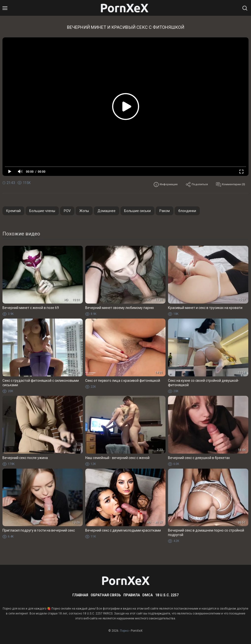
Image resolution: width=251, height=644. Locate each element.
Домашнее (107, 211)
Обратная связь (106, 595)
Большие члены (42, 211)
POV (67, 211)
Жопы (84, 211)
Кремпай (13, 211)
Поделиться (188, 184)
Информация (152, 184)
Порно (124, 631)
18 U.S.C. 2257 (167, 595)
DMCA (148, 595)
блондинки (187, 211)
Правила (132, 595)
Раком (165, 211)
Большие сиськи (137, 211)
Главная (80, 595)
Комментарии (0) (227, 184)
